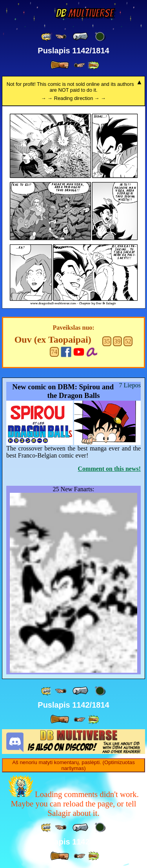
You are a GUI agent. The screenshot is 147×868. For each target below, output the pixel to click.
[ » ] (60, 65)
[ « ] (80, 36)
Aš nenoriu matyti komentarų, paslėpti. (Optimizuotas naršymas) (73, 765)
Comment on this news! (109, 469)
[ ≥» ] (80, 65)
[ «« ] (47, 37)
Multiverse (84, 13)
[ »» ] (93, 65)
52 (128, 341)
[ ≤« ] (61, 37)
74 (54, 352)
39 (118, 341)
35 (107, 341)
